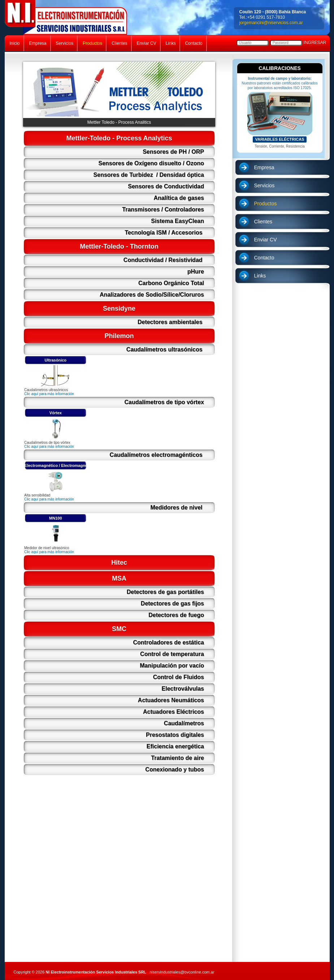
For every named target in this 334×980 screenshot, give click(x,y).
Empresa (264, 167)
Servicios (264, 185)
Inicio (15, 43)
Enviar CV (266, 240)
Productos (266, 204)
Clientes (263, 222)
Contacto (264, 258)
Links (260, 276)
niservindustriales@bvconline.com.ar (182, 972)
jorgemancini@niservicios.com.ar (271, 23)
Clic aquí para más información (49, 394)
